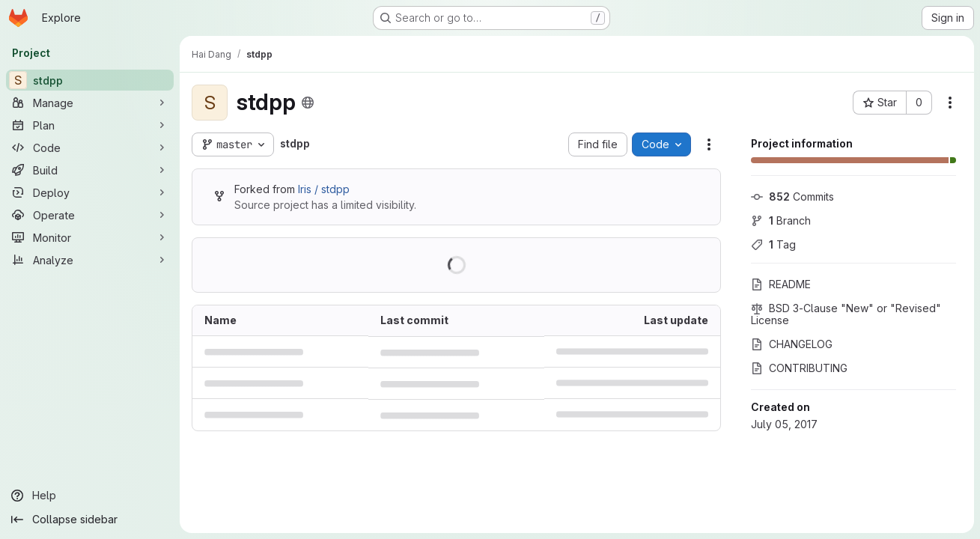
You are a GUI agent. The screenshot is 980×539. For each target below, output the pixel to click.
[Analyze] (90, 260)
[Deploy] (90, 192)
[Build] (90, 170)
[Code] (90, 147)
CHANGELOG (792, 344)
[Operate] (90, 215)
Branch (781, 220)
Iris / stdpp (324, 189)
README (781, 284)
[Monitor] (90, 237)
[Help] (90, 496)
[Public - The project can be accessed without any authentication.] (308, 103)
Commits (792, 197)
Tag (773, 244)
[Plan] (90, 125)
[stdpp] (90, 80)
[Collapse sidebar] (90, 520)
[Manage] (90, 103)
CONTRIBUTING (799, 368)
